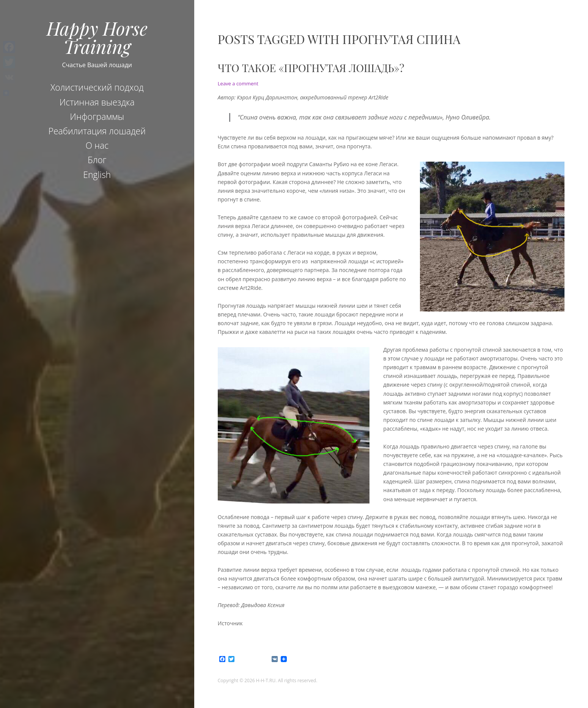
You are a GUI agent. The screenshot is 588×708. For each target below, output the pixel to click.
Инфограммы (97, 116)
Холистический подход (97, 87)
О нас (97, 145)
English (97, 175)
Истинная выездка (97, 102)
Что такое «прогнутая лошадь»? (311, 68)
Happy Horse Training (97, 37)
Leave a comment (238, 83)
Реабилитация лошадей (97, 131)
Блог (97, 160)
